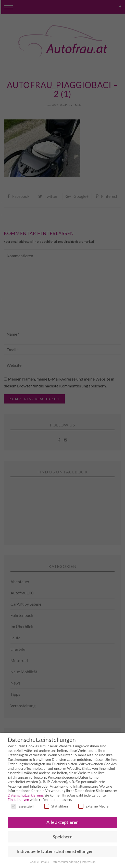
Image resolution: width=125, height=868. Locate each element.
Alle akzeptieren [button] (62, 822)
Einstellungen (18, 799)
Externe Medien (94, 806)
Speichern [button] (62, 837)
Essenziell (22, 806)
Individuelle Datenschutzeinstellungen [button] (55, 851)
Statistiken (56, 806)
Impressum (89, 862)
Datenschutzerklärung (25, 795)
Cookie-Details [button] (40, 862)
